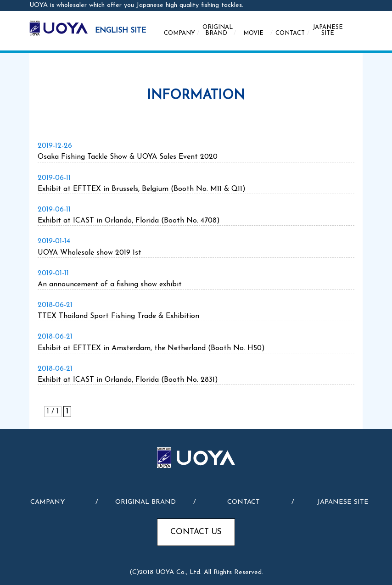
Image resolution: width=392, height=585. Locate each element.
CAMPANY (48, 502)
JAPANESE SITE (328, 30)
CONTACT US (196, 532)
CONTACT (293, 33)
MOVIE (258, 33)
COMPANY (182, 33)
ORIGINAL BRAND (219, 31)
